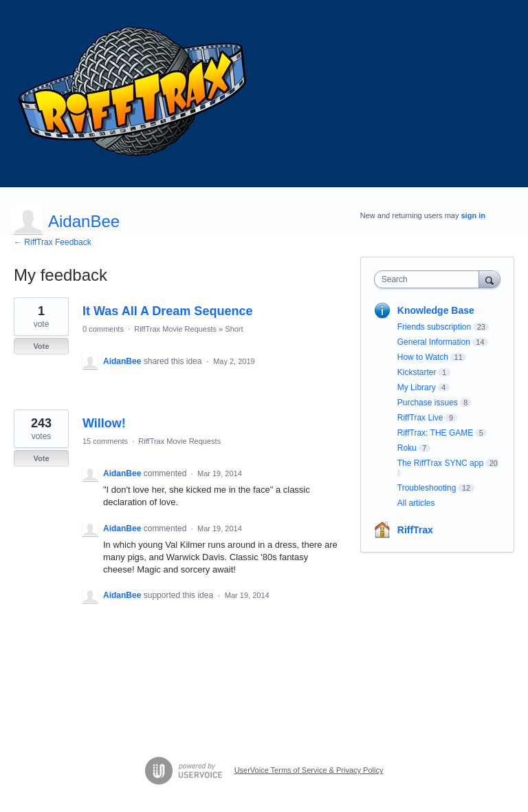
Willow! (104, 423)
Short (234, 329)
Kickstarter (417, 372)
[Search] (489, 279)
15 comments (105, 441)
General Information (434, 342)
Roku (407, 448)
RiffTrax (415, 530)
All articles (416, 503)
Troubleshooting (427, 488)
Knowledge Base (436, 310)
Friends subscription (434, 327)
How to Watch (423, 357)
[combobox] (430, 279)
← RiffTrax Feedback (53, 242)
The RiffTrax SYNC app (440, 463)
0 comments (103, 329)
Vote (41, 346)
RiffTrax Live (420, 418)
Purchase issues (428, 403)
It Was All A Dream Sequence (167, 311)
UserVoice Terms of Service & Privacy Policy (309, 770)
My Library (417, 387)
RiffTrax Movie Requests (175, 329)
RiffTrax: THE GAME (435, 433)
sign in (473, 215)
